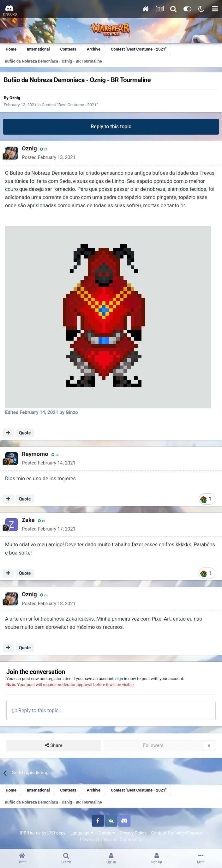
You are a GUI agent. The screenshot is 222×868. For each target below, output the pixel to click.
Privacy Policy (133, 833)
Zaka (28, 520)
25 (43, 149)
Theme (106, 833)
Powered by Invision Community (111, 840)
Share (54, 746)
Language (82, 833)
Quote (25, 433)
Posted (48, 157)
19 (41, 521)
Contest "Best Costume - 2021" (70, 105)
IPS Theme (30, 833)
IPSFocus (57, 833)
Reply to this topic (111, 127)
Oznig (15, 98)
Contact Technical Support (177, 833)
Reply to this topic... (37, 710)
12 (55, 455)
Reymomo (35, 454)
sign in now (126, 679)
